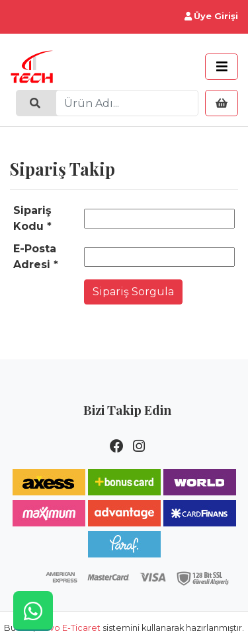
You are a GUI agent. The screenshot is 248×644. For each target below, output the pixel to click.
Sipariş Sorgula (133, 292)
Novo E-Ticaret (69, 628)
